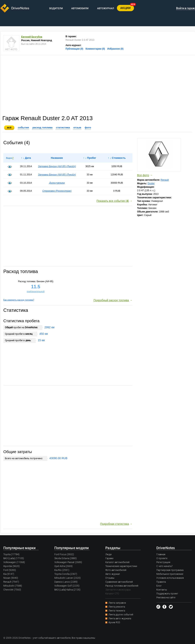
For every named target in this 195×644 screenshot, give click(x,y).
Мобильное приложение (170, 574)
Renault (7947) (11, 582)
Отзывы (110, 578)
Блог (159, 586)
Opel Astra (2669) (63, 566)
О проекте (162, 558)
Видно (9, 158)
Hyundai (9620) (11, 566)
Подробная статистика (114, 524)
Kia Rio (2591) (62, 570)
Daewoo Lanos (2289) (66, 582)
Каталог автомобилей (117, 562)
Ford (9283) (10, 570)
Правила (161, 582)
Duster (151, 183)
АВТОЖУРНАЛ (106, 8)
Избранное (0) (115, 49)
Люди (108, 554)
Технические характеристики (121, 566)
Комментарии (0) (95, 49)
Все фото (143, 175)
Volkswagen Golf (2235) (67, 586)
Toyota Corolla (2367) (66, 574)
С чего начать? (164, 566)
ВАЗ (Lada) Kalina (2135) (67, 590)
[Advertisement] (98, 84)
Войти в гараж (185, 8)
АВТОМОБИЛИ (80, 8)
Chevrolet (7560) (12, 590)
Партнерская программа (170, 570)
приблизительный (36, 291)
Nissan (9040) (11, 578)
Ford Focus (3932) (64, 554)
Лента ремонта (117, 607)
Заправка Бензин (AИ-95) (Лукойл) (57, 166)
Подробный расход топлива (111, 300)
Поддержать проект (167, 594)
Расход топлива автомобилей (122, 586)
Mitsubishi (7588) (13, 586)
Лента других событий (121, 615)
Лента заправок (117, 603)
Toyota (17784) (11, 554)
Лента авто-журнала (120, 619)
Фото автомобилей (116, 570)
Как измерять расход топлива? (19, 300)
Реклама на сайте (166, 598)
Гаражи (109, 558)
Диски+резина (57, 183)
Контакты (162, 590)
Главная (161, 554)
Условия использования (170, 578)
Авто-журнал (113, 574)
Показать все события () (113, 201)
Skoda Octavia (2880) (66, 558)
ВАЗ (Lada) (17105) (14, 558)
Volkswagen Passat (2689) (68, 562)
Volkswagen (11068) (14, 562)
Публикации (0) (74, 49)
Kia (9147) (9, 574)
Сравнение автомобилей (119, 582)
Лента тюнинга (117, 611)
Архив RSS (114, 622)
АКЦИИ (125, 8)
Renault (165, 180)
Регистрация (163, 562)
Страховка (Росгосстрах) (57, 191)
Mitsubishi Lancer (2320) (67, 578)
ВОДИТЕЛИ (56, 8)
